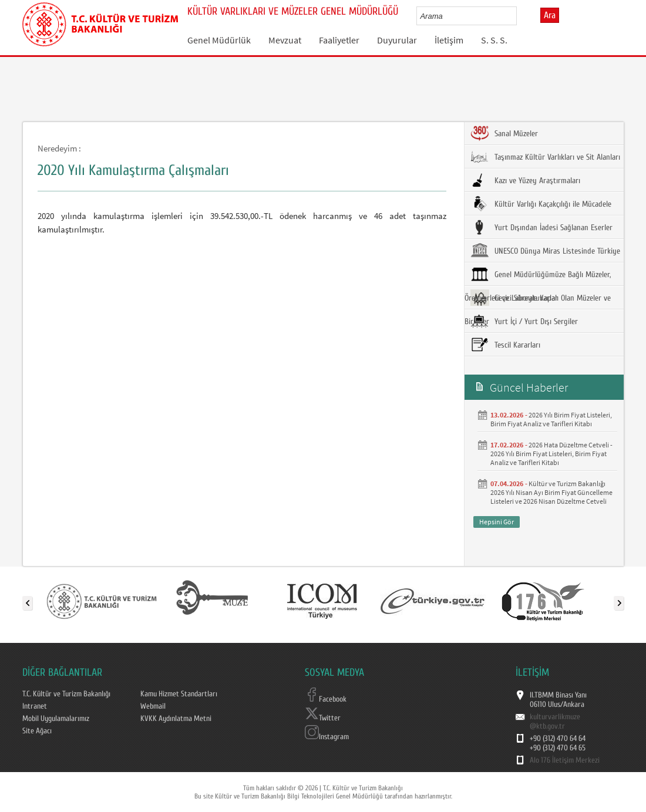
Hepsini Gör (497, 522)
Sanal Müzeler (504, 133)
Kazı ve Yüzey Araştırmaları (525, 180)
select (520, 16)
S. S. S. (494, 40)
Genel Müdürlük (219, 40)
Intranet (35, 706)
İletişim (449, 40)
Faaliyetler (339, 40)
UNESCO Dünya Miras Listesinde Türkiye (545, 251)
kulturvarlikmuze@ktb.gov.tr (555, 722)
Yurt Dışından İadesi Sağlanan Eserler (541, 227)
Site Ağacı (37, 731)
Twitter (323, 718)
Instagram (327, 737)
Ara (550, 15)
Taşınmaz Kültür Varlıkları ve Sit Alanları (545, 157)
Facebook (326, 699)
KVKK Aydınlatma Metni (176, 719)
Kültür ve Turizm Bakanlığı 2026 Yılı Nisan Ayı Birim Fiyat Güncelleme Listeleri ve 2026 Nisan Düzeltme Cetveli (551, 492)
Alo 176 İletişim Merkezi (565, 760)
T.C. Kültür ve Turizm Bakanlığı (66, 694)
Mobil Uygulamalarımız (56, 719)
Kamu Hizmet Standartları (179, 694)
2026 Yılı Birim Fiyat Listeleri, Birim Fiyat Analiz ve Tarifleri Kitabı (551, 419)
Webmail (153, 706)
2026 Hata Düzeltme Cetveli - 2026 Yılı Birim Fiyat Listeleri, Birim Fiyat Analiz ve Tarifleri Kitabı (551, 454)
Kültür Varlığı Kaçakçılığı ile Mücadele (541, 204)
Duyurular (397, 40)
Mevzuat (285, 40)
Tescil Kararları (505, 345)
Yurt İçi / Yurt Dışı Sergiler (524, 321)
